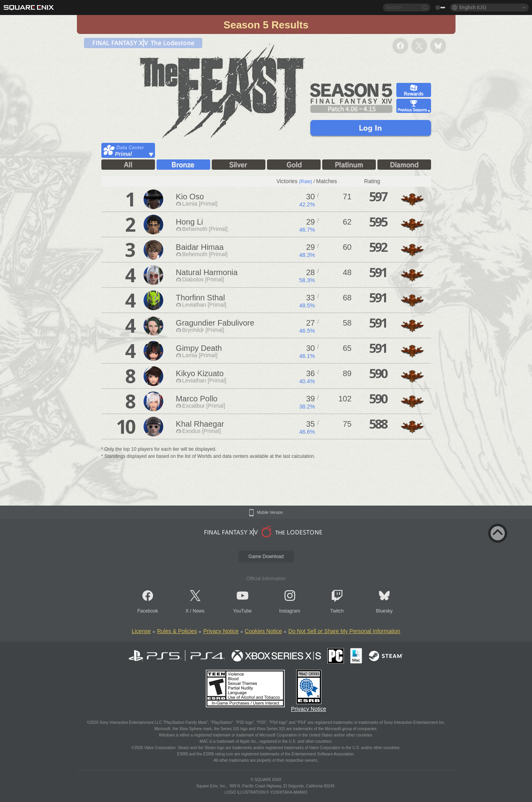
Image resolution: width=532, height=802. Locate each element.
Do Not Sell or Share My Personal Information (344, 631)
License (141, 631)
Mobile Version (270, 513)
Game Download (266, 557)
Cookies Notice (263, 631)
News (199, 611)
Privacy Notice (221, 631)
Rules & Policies (177, 631)
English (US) (473, 7)
